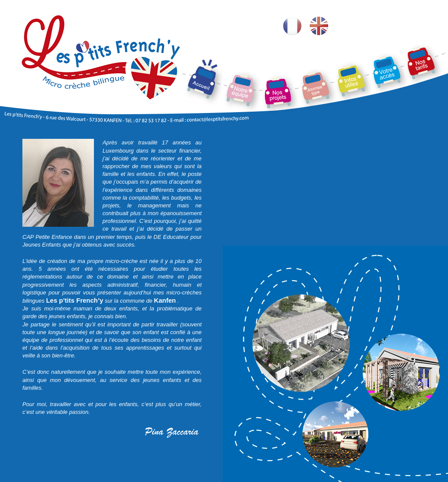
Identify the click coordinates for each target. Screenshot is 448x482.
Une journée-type (314, 41)
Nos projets (272, 41)
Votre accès (381, 41)
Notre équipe (235, 41)
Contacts (344, 41)
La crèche (193, 41)
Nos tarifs (415, 41)
